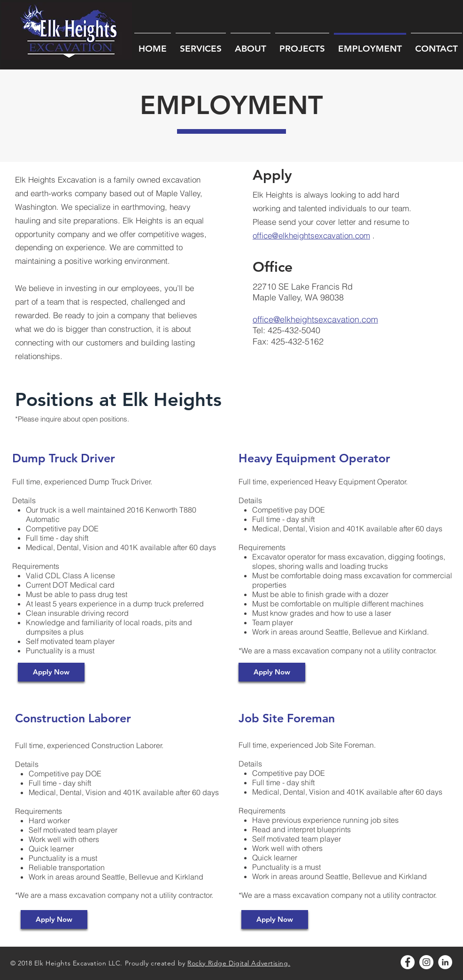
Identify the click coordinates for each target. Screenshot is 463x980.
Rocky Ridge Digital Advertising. (239, 963)
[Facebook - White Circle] (408, 962)
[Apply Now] (51, 672)
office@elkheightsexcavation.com (311, 235)
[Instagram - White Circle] (426, 962)
